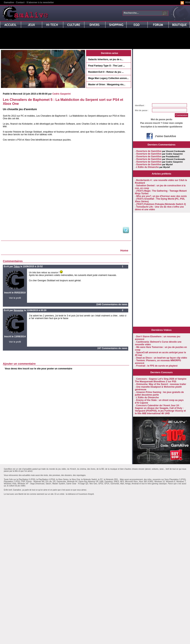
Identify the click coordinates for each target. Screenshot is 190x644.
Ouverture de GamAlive (149, 151)
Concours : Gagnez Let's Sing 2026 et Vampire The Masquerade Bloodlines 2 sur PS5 (161, 380)
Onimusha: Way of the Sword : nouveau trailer (161, 384)
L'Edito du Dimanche (148, 167)
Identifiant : (140, 105)
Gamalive (9, 2)
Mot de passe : (142, 110)
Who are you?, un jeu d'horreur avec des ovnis (161, 196)
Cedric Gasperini (62, 94)
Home (124, 250)
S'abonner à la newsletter (40, 2)
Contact (20, 2)
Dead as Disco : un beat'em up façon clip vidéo (162, 358)
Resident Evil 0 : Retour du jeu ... (106, 72)
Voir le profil (15, 298)
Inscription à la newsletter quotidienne (162, 127)
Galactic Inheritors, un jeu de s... (106, 59)
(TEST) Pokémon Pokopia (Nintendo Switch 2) (161, 204)
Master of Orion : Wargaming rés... (107, 85)
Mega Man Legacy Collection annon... (108, 78)
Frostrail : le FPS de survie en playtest (157, 366)
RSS (188, 2)
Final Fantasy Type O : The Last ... (106, 66)
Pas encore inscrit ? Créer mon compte (161, 123)
